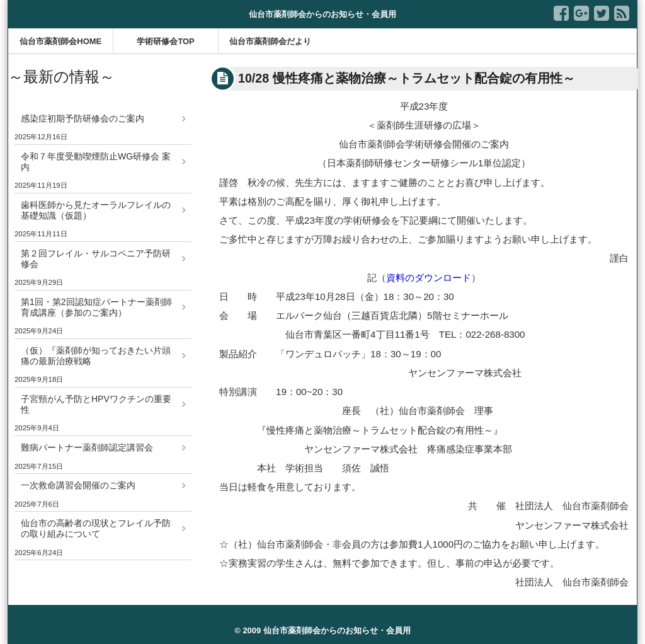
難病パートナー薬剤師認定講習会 (87, 447)
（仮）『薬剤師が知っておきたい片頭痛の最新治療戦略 (96, 356)
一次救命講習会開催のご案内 (78, 485)
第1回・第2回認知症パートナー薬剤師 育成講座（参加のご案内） (101, 307)
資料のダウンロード (429, 278)
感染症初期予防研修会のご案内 (83, 118)
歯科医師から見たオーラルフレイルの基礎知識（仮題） (96, 210)
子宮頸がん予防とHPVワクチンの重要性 (96, 404)
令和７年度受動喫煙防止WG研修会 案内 (96, 162)
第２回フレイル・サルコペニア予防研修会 (96, 259)
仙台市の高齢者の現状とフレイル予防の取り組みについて (96, 528)
